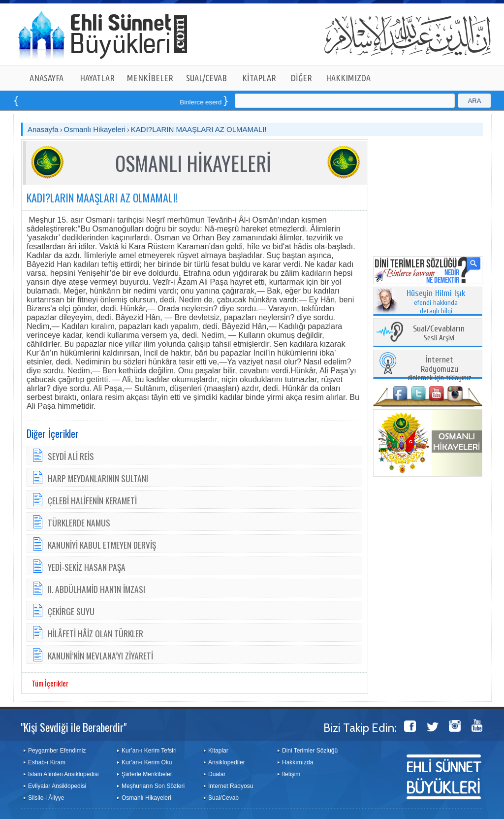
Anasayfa (43, 129)
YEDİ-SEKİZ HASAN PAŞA (87, 567)
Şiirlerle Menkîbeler (147, 774)
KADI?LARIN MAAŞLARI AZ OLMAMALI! (199, 129)
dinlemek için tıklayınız (440, 369)
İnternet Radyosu (231, 786)
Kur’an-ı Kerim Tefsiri (149, 751)
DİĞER (301, 78)
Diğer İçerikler (53, 433)
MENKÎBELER (150, 78)
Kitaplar (218, 751)
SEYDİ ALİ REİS (71, 456)
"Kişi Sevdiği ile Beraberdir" (74, 727)
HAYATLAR (97, 78)
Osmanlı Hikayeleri (94, 129)
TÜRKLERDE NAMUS (79, 523)
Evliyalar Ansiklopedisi (57, 786)
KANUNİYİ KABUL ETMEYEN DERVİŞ (102, 545)
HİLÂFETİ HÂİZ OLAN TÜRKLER (95, 633)
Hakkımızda (298, 762)
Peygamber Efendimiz (57, 751)
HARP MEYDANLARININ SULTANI (98, 478)
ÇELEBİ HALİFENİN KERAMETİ (92, 500)
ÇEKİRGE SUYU (71, 611)
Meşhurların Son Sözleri (153, 786)
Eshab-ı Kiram (47, 762)
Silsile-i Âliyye (46, 798)
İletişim (291, 774)
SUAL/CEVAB (206, 78)
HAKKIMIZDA (348, 78)
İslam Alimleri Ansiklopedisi (63, 774)
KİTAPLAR (259, 78)
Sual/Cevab (223, 798)
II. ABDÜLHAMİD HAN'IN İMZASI (96, 589)
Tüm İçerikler (50, 683)
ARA (475, 101)
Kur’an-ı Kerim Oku (147, 762)
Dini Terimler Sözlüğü (310, 751)
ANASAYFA (47, 78)
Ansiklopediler (227, 762)
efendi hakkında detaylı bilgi (436, 302)
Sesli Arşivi (439, 334)
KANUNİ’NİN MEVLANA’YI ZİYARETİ (100, 655)
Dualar (217, 774)
